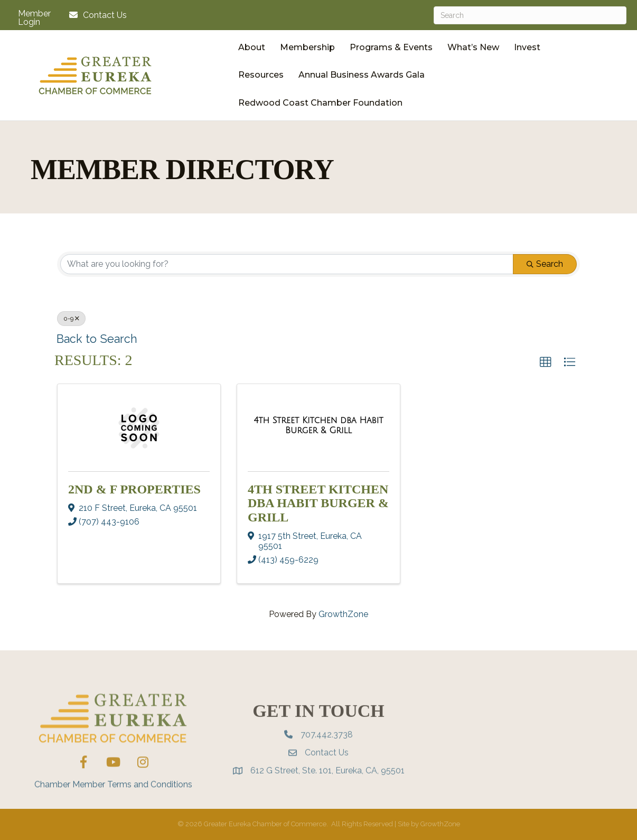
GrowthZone (343, 614)
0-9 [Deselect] (71, 319)
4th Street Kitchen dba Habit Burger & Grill (318, 503)
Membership (307, 47)
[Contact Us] (95, 15)
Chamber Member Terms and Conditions (113, 804)
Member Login (34, 18)
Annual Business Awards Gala (362, 75)
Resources (261, 75)
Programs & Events (391, 47)
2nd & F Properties (134, 489)
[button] (546, 362)
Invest (527, 47)
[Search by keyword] (287, 264)
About (252, 47)
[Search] (530, 15)
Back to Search (97, 339)
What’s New (473, 47)
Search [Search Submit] (545, 264)
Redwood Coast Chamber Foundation (320, 103)
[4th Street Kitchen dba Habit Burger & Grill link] (318, 426)
